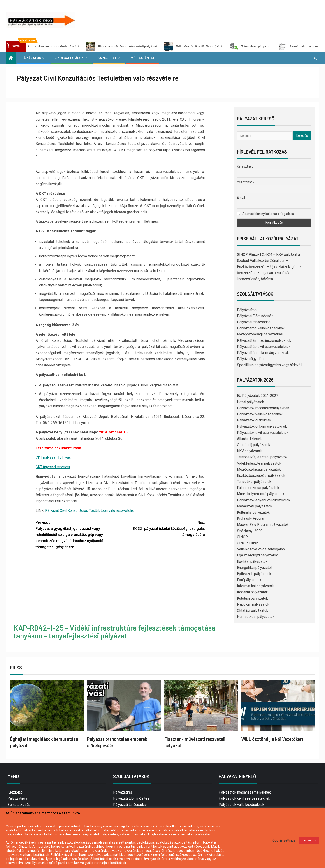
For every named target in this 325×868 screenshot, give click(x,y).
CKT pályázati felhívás (53, 457)
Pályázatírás (247, 310)
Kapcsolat (107, 58)
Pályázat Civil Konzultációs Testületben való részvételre (90, 511)
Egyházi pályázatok (252, 562)
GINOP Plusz (247, 543)
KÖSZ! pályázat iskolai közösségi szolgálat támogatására (163, 528)
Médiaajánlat (143, 58)
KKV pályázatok (249, 451)
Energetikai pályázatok (255, 568)
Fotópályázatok (249, 580)
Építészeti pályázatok (254, 574)
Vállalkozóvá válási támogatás (261, 549)
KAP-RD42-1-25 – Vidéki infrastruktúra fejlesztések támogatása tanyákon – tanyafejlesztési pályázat (115, 632)
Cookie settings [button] (284, 840)
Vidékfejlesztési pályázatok (259, 463)
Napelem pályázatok (253, 604)
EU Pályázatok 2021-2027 (258, 396)
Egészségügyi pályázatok (257, 555)
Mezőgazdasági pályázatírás (260, 334)
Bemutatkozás (19, 805)
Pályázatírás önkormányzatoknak (263, 353)
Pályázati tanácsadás (254, 322)
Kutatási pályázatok (252, 598)
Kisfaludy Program (252, 518)
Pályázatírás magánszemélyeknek (264, 341)
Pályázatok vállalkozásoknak (260, 414)
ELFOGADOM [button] (309, 841)
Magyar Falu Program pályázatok (263, 525)
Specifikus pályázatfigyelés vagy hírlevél (269, 365)
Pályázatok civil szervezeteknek (263, 433)
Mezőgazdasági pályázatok (259, 469)
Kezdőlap (15, 792)
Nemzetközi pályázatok (256, 617)
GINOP (242, 537)
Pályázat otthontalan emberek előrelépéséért (47, 46)
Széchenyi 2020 (250, 531)
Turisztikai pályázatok (254, 482)
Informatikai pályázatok (255, 586)
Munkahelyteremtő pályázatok (261, 494)
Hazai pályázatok (251, 402)
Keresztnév (245, 166)
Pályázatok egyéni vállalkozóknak (264, 500)
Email (241, 198)
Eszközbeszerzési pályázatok (261, 476)
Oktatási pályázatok (253, 611)
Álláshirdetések (249, 439)
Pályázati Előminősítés (255, 316)
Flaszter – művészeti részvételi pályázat (129, 46)
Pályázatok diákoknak (254, 420)
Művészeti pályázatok (255, 506)
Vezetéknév (246, 182)
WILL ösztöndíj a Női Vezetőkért (201, 46)
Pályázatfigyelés (250, 359)
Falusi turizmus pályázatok (258, 488)
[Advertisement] (120, 587)
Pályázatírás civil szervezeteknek (264, 347)
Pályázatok (31, 58)
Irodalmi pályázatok (252, 592)
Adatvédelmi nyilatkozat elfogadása (266, 214)
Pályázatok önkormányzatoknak (262, 426)
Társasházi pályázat (258, 46)
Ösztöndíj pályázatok (254, 445)
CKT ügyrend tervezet (53, 467)
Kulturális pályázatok (253, 512)
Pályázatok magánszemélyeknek (263, 408)
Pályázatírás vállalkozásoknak (261, 328)
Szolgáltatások (69, 58)
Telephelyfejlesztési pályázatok (262, 457)
